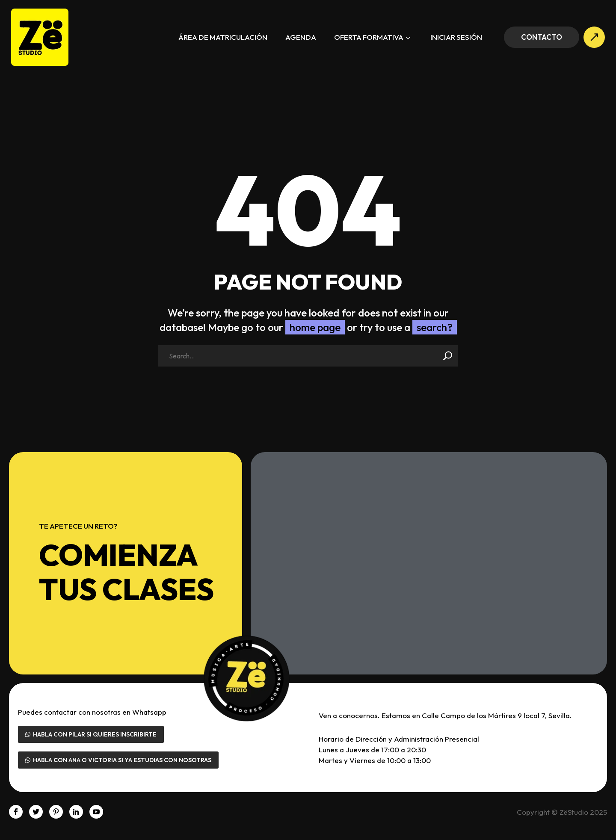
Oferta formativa (373, 38)
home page (315, 327)
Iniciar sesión (456, 37)
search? (435, 327)
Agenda (301, 37)
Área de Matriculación (223, 37)
